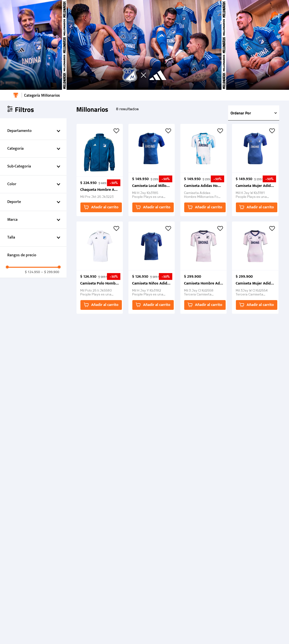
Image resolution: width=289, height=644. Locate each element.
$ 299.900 (50, 272)
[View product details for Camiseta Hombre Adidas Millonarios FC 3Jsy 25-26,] (203, 268)
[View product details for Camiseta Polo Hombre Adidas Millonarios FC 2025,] (100, 268)
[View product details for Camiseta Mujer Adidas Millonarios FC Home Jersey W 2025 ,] (255, 170)
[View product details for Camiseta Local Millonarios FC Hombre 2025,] (152, 170)
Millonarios (51, 95)
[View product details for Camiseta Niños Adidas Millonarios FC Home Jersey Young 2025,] (152, 268)
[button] (33, 131)
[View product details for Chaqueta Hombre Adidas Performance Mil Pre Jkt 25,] (100, 170)
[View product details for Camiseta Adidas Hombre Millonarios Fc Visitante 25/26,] (203, 170)
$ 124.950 (32, 272)
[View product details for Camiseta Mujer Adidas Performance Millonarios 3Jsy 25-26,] (255, 268)
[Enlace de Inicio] (16, 95)
